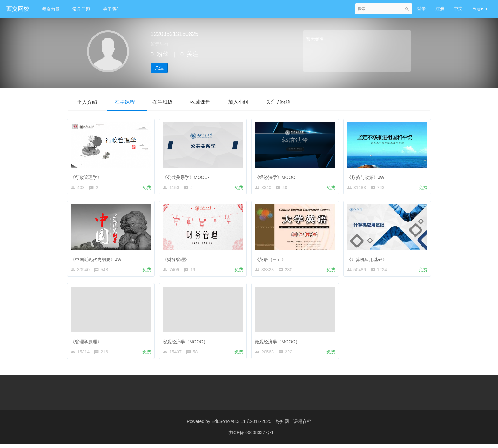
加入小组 (245, 102)
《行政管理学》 (88, 176)
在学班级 (166, 102)
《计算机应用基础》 (368, 259)
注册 (440, 9)
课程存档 (302, 426)
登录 (421, 9)
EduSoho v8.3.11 (229, 426)
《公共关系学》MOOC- (187, 176)
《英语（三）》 (272, 259)
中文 (458, 9)
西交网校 (18, 9)
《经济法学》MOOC (277, 176)
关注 (159, 68)
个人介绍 (88, 102)
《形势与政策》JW (367, 176)
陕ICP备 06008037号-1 (251, 437)
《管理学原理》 (88, 343)
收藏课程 (206, 102)
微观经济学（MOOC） (279, 343)
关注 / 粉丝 (287, 102)
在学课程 (127, 102)
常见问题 (81, 9)
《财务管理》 (178, 259)
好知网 (282, 426)
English (480, 9)
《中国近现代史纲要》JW (98, 259)
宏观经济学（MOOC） (187, 343)
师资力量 (51, 9)
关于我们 (112, 9)
